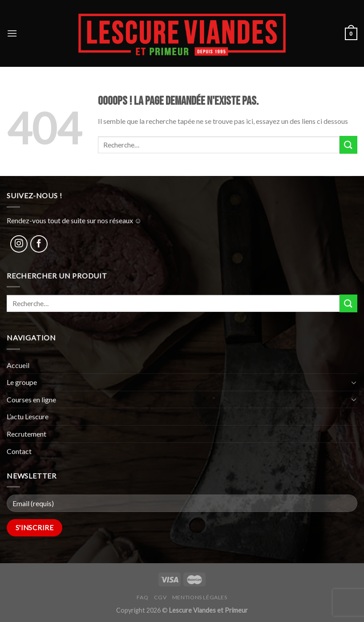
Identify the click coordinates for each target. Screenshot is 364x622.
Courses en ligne (31, 399)
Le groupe (22, 382)
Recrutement (26, 434)
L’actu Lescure (28, 416)
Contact (19, 451)
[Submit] (348, 145)
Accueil (18, 365)
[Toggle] (354, 382)
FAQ (142, 597)
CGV (160, 597)
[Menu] (12, 33)
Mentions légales (200, 597)
